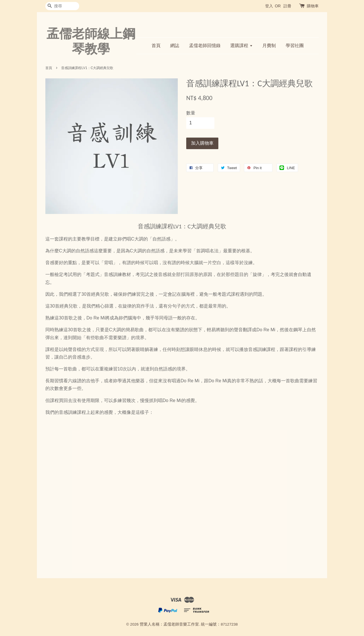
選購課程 (241, 46)
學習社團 (295, 46)
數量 (191, 113)
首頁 (156, 46)
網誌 (175, 46)
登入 (269, 6)
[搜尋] (62, 6)
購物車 (313, 6)
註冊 (287, 6)
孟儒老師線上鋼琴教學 (91, 41)
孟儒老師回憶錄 (205, 46)
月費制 (269, 46)
